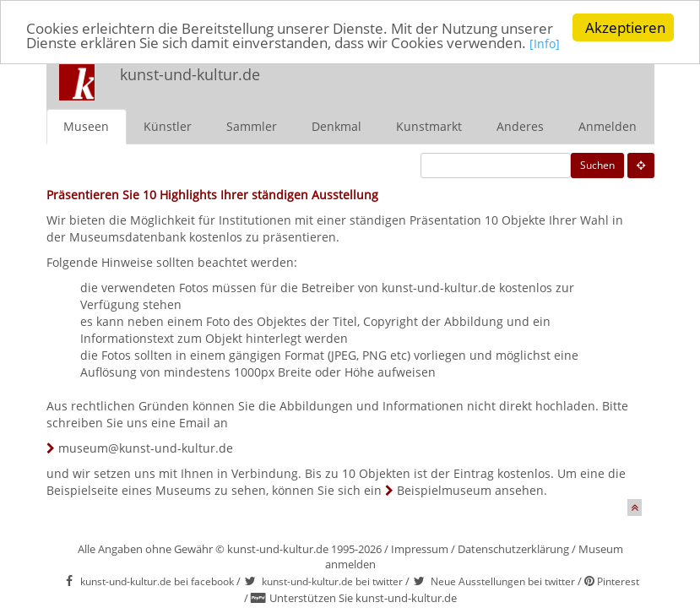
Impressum (420, 549)
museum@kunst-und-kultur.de (146, 448)
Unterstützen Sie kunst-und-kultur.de (363, 598)
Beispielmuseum (444, 490)
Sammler (252, 126)
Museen (86, 126)
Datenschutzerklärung (513, 549)
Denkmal (336, 126)
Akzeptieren (625, 27)
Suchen (597, 165)
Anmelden (608, 126)
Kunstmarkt (429, 126)
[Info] (545, 43)
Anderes (520, 126)
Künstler (168, 126)
